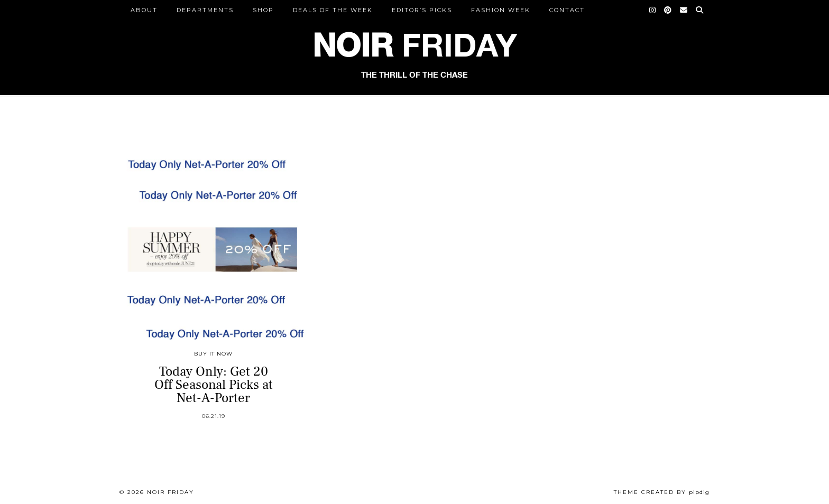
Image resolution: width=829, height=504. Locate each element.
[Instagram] (653, 10)
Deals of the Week (333, 10)
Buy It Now (213, 354)
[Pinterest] (668, 10)
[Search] (700, 10)
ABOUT (144, 10)
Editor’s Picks (422, 10)
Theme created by (662, 492)
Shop (263, 10)
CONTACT (567, 10)
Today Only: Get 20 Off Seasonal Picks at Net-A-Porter (214, 385)
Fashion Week (501, 10)
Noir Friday (171, 492)
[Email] (684, 10)
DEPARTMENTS (205, 10)
